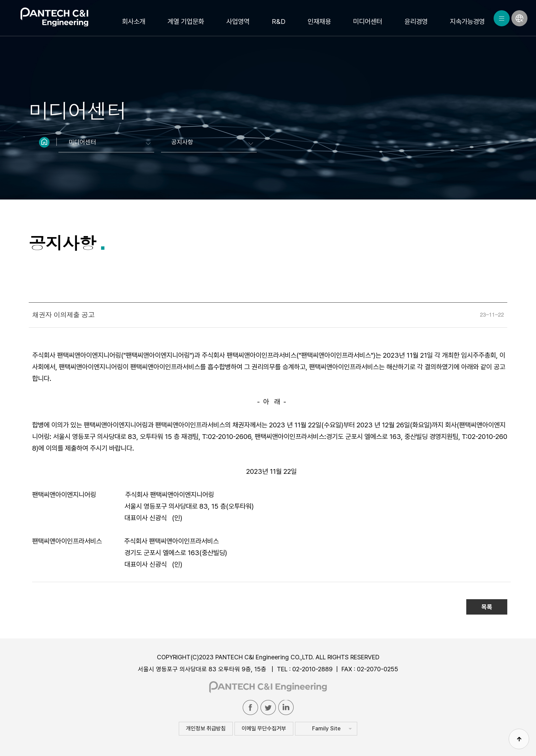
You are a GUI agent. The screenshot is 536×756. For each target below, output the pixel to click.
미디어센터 (368, 22)
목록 (487, 607)
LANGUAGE (519, 18)
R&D (279, 22)
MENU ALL (502, 18)
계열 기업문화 (186, 22)
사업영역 (238, 22)
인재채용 (319, 22)
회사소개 (134, 22)
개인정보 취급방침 (206, 728)
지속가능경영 (467, 22)
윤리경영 (416, 22)
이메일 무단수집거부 (264, 728)
